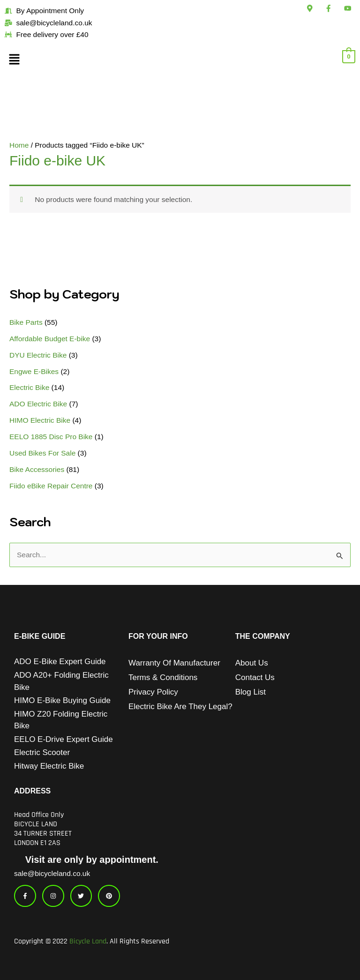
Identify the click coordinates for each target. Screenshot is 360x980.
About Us (252, 663)
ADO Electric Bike (38, 404)
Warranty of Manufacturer (174, 663)
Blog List (251, 692)
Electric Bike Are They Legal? (180, 707)
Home (19, 145)
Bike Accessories (37, 469)
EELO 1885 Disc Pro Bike (51, 437)
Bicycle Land (88, 941)
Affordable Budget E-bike (50, 339)
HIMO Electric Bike (40, 420)
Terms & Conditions (163, 677)
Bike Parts (26, 322)
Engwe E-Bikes (34, 371)
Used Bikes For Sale (42, 453)
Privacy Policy (153, 692)
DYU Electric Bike (38, 355)
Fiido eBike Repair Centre (51, 486)
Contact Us (255, 677)
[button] (60, 60)
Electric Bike (29, 387)
